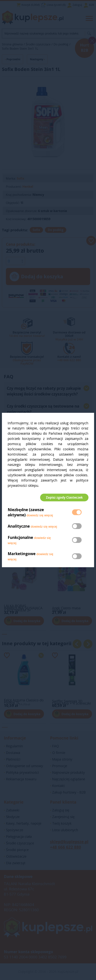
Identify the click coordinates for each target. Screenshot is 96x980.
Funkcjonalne (20, 538)
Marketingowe (22, 554)
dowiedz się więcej (40, 515)
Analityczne (19, 526)
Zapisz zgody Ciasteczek (64, 497)
